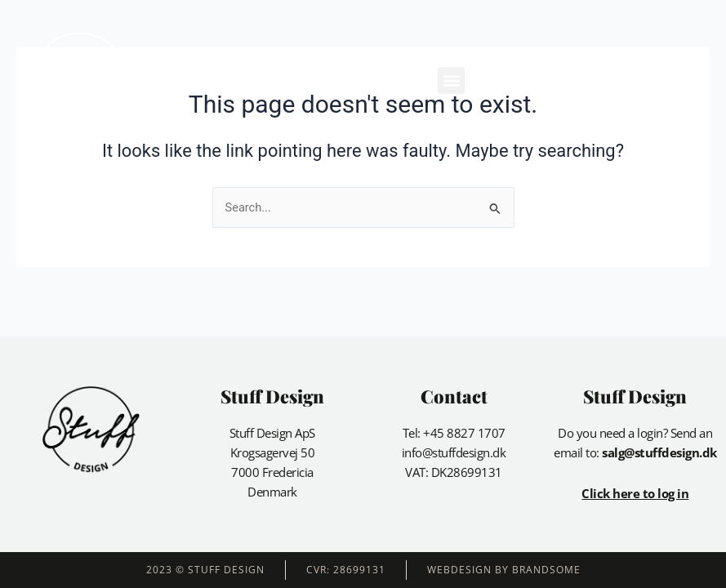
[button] (451, 80)
